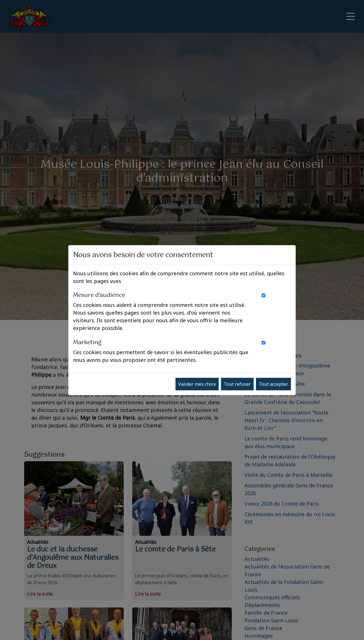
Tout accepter (273, 384)
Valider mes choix (197, 384)
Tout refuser (237, 384)
